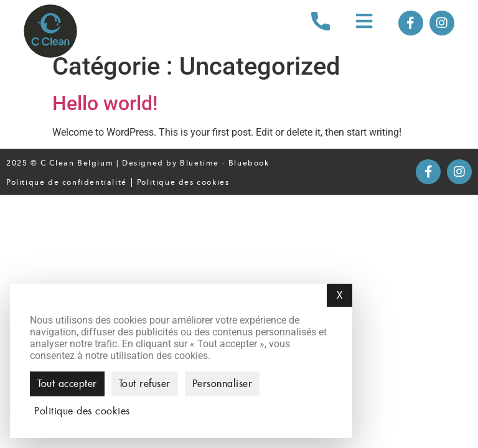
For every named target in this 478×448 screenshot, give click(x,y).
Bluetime (199, 163)
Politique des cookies (183, 182)
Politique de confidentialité (67, 182)
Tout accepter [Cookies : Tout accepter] (67, 384)
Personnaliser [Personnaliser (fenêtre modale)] (223, 384)
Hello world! (105, 103)
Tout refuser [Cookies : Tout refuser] (145, 384)
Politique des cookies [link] (82, 411)
